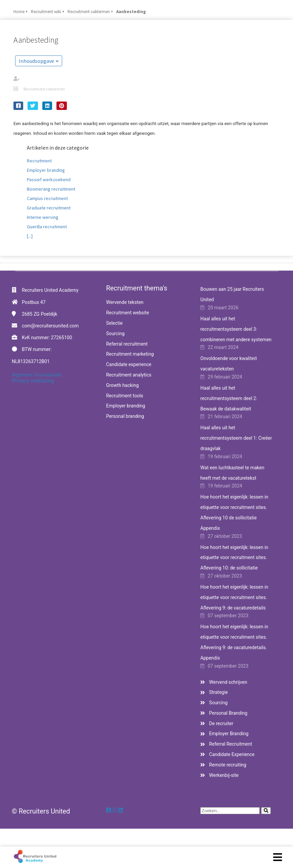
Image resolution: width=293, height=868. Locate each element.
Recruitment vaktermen (44, 89)
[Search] (266, 811)
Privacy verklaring (33, 381)
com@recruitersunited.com (50, 326)
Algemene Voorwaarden (37, 375)
